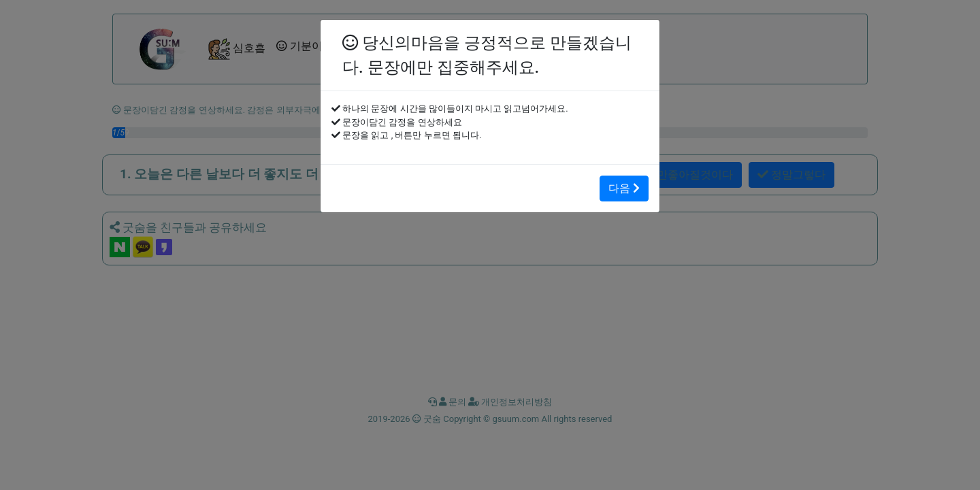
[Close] (342, 31)
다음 (624, 188)
